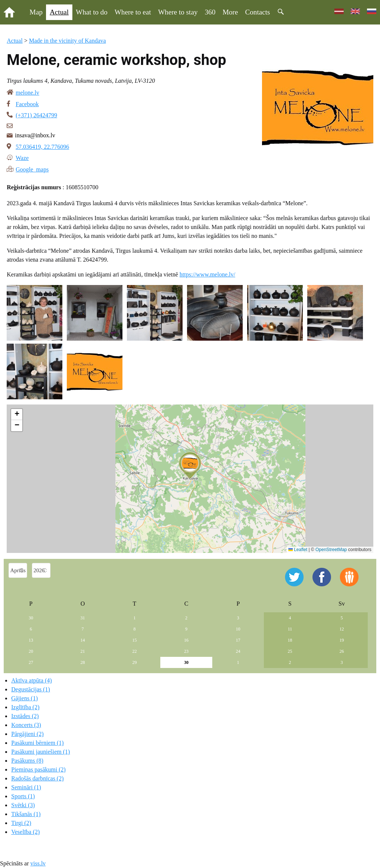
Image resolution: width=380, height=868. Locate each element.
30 (31, 618)
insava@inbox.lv (35, 135)
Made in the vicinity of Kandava (68, 41)
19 (342, 640)
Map (36, 12)
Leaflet (298, 550)
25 (290, 651)
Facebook (27, 104)
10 (238, 629)
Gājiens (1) (24, 698)
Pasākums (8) (27, 761)
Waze (22, 157)
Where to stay (178, 12)
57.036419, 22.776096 (42, 147)
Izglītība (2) (25, 707)
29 (134, 662)
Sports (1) (23, 796)
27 (31, 662)
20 (31, 651)
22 (134, 651)
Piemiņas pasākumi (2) (38, 769)
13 (31, 640)
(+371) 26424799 (36, 115)
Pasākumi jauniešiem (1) (40, 752)
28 (83, 662)
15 (134, 640)
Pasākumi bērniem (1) (37, 743)
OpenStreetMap (331, 550)
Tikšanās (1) (26, 814)
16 (186, 640)
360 (210, 12)
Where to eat (133, 12)
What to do (91, 12)
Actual (59, 12)
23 (186, 651)
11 (290, 629)
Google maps (32, 169)
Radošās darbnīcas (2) (37, 778)
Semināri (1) (26, 787)
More (230, 12)
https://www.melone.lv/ (207, 274)
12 (342, 629)
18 (290, 640)
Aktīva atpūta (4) (31, 680)
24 (238, 651)
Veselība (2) (25, 832)
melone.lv (27, 93)
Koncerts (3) (26, 725)
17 (238, 640)
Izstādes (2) (25, 716)
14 (83, 640)
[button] (190, 465)
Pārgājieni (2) (27, 734)
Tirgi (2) (21, 823)
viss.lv (38, 863)
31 (83, 618)
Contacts (257, 12)
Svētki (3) (23, 805)
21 (83, 651)
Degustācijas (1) (30, 689)
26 (342, 651)
